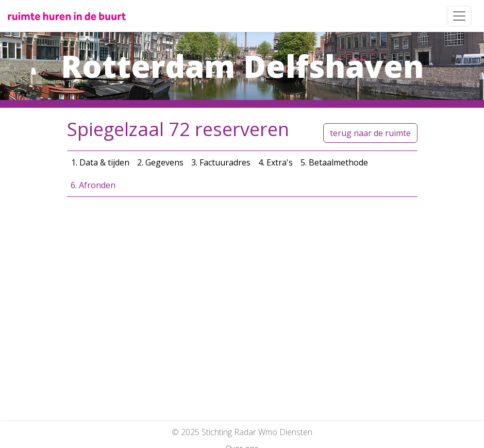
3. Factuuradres (221, 162)
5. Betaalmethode (334, 162)
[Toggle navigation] (459, 16)
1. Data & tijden (100, 162)
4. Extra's (276, 162)
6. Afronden (93, 185)
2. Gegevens (160, 162)
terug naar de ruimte (370, 133)
